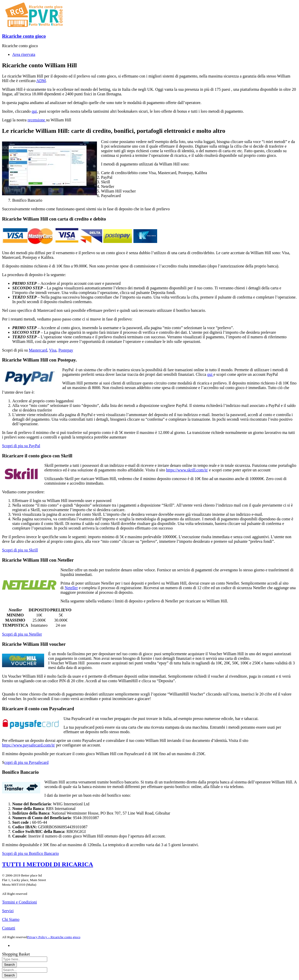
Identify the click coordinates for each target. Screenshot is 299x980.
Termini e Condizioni (20, 902)
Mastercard (38, 350)
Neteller (71, 588)
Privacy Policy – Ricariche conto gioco (54, 937)
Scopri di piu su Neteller (22, 634)
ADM (41, 81)
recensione (37, 120)
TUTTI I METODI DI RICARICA (48, 864)
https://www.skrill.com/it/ (187, 470)
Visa (53, 350)
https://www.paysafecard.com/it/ (29, 745)
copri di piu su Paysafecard (26, 762)
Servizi (8, 911)
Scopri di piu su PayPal (21, 446)
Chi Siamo (11, 919)
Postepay (66, 350)
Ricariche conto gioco (24, 36)
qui (34, 111)
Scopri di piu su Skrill (20, 550)
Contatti (9, 928)
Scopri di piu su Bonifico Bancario (30, 853)
